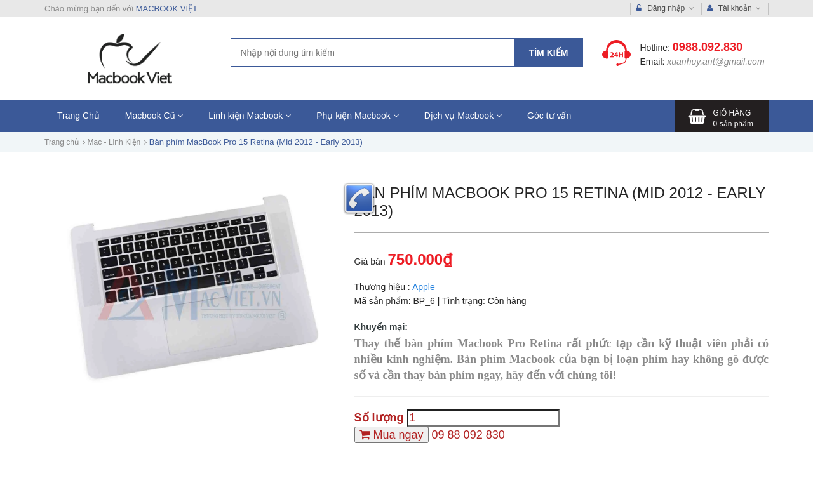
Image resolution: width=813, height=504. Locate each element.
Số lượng (379, 418)
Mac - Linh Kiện (114, 142)
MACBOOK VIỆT (167, 9)
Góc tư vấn (549, 116)
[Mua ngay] (392, 435)
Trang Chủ (78, 116)
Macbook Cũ (154, 116)
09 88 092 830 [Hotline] (468, 435)
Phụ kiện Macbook (358, 116)
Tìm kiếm (549, 53)
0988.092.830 (708, 47)
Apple (424, 287)
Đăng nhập (665, 9)
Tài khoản (734, 9)
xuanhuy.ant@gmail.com (716, 62)
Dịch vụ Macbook (463, 116)
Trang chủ (62, 142)
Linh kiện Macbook (250, 116)
